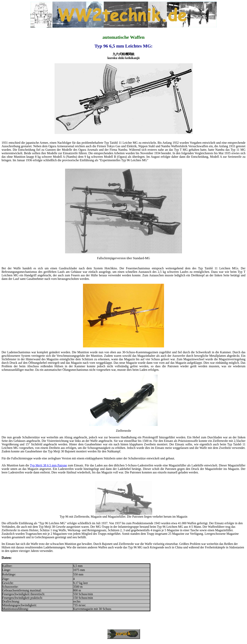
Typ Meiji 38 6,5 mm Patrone (49, 465)
